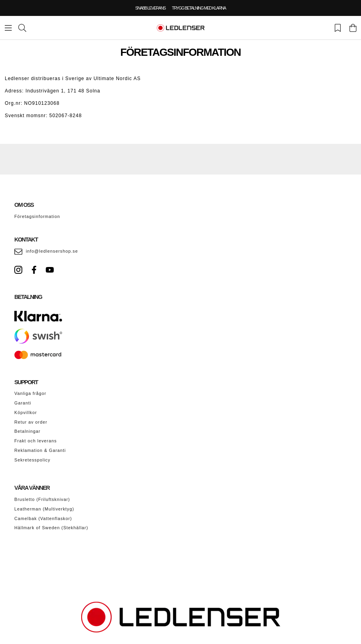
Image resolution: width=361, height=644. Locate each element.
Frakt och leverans (36, 441)
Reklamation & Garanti (40, 450)
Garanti (23, 403)
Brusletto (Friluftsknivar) (42, 499)
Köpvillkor (26, 412)
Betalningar (27, 431)
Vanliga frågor (30, 393)
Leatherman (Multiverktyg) (44, 509)
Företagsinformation (37, 216)
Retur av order (31, 422)
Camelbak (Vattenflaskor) (43, 518)
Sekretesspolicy (32, 460)
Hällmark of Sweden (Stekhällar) (51, 528)
